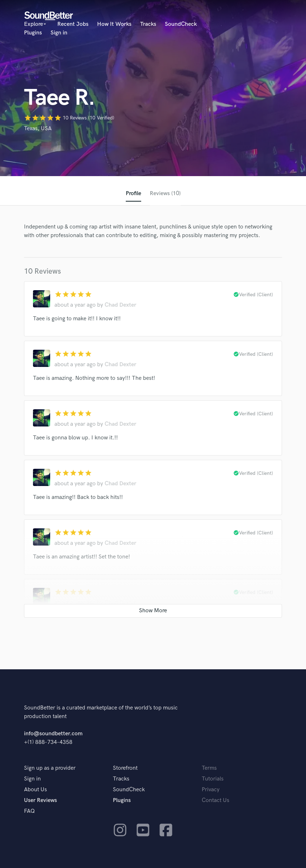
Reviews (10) (165, 194)
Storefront (125, 768)
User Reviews (40, 800)
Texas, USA (38, 129)
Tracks (148, 24)
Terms (209, 768)
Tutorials (213, 779)
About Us (35, 790)
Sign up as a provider (50, 768)
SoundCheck (181, 24)
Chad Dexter (120, 305)
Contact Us (216, 800)
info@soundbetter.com (53, 734)
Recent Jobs (73, 24)
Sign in (59, 33)
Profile (133, 194)
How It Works (114, 24)
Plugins (33, 33)
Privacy (211, 790)
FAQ (29, 811)
